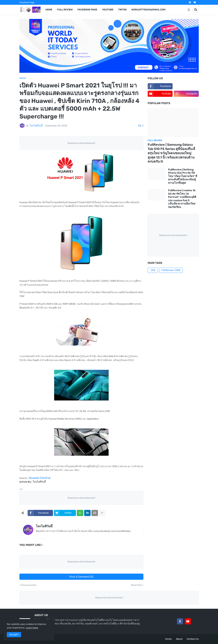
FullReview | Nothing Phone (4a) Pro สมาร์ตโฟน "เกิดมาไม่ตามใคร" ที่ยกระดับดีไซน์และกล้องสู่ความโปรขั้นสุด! (183, 176)
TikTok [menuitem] (122, 10)
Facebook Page (27, 2)
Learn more (32, 628)
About (179, 639)
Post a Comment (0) (81, 577)
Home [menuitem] (49, 10)
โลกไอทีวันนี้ (44, 526)
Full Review (171, 270)
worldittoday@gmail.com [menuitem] (148, 10)
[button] (189, 10)
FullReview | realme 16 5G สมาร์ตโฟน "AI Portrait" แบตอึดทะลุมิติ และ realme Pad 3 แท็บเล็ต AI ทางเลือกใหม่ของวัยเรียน (182, 199)
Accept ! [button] (14, 635)
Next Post (136, 585)
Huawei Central (40, 478)
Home (23, 78)
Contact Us (193, 639)
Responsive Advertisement (81, 143)
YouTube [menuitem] (108, 10)
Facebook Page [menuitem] (87, 10)
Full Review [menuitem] (65, 10)
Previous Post (29, 585)
